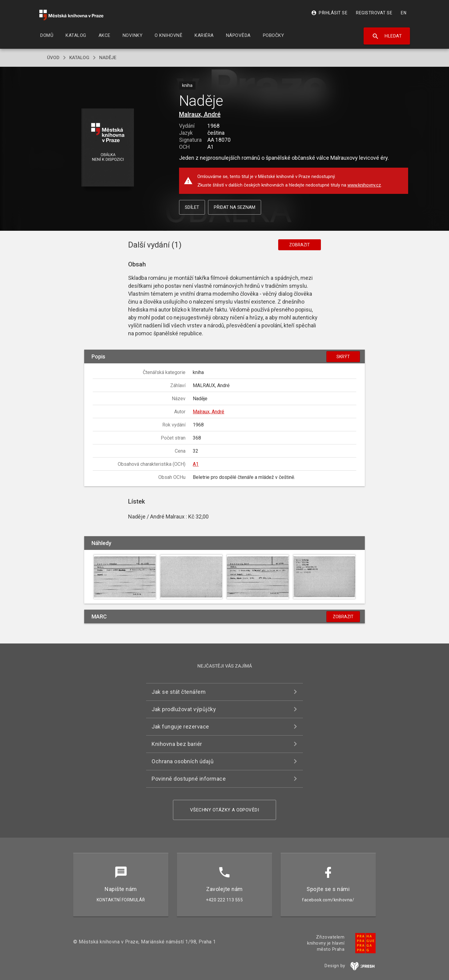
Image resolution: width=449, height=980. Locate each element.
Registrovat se (374, 13)
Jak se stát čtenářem (179, 692)
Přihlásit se (329, 13)
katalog (79, 58)
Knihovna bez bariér (177, 744)
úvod (53, 58)
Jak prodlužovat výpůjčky (184, 709)
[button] (108, 148)
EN (404, 13)
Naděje (108, 58)
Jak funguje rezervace (180, 727)
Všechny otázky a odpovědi (225, 810)
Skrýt (343, 357)
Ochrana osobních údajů (183, 761)
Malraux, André (200, 114)
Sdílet (192, 207)
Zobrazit (300, 245)
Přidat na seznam (235, 207)
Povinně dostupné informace (189, 779)
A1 (196, 464)
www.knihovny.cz (364, 185)
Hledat (387, 36)
